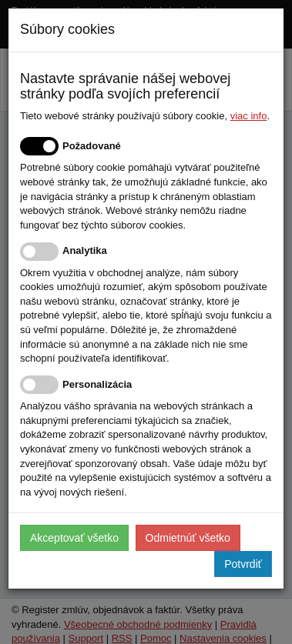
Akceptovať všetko (74, 538)
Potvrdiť (243, 564)
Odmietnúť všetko (188, 538)
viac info (249, 116)
